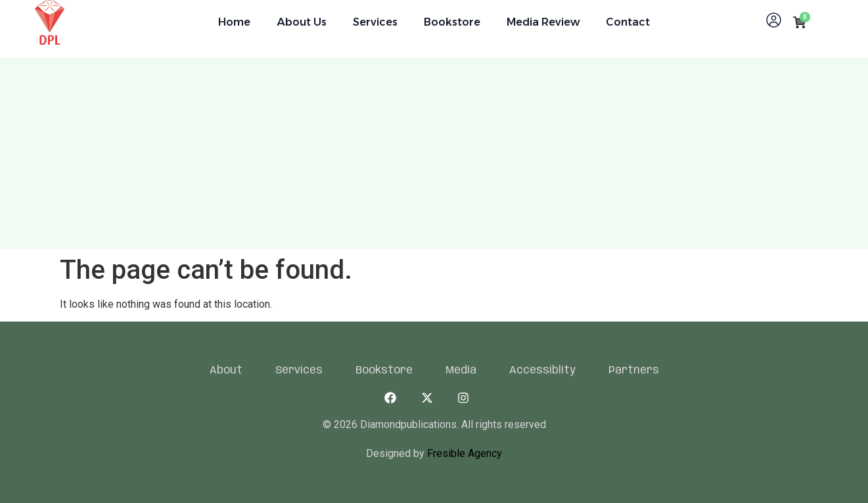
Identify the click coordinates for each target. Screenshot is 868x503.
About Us (302, 22)
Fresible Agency (463, 453)
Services (375, 22)
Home (234, 22)
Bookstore (452, 22)
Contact (628, 22)
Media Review (543, 22)
